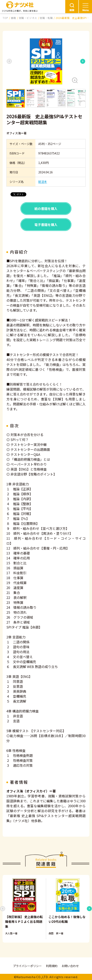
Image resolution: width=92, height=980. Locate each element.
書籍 (13, 18)
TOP (5, 18)
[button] (46, 61)
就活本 (43, 182)
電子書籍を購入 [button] (46, 225)
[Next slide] (83, 61)
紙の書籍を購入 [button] (46, 209)
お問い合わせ (70, 966)
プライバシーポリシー (27, 966)
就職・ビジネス (28, 18)
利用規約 (52, 966)
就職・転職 (46, 18)
